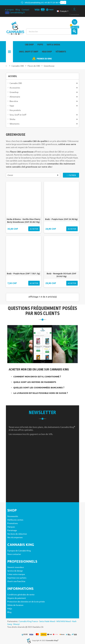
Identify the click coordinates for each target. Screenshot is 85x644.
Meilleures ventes (15, 520)
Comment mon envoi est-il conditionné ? (37, 376)
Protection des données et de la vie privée (26, 601)
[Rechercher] (52, 31)
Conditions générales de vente (21, 594)
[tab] (42, 377)
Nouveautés (13, 516)
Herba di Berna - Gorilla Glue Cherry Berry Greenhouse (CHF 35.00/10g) (24, 221)
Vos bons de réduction (17, 534)
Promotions (13, 523)
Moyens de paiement (17, 598)
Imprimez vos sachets (17, 578)
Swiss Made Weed (47, 621)
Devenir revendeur (16, 567)
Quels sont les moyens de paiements (35, 382)
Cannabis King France (28, 621)
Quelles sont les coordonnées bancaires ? (39, 387)
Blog (18, 10)
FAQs (10, 609)
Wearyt (16, 624)
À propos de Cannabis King (19, 551)
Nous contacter (14, 554)
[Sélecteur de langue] (63, 11)
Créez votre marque (16, 574)
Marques (11, 527)
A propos (9, 10)
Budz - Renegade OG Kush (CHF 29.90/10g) (61, 275)
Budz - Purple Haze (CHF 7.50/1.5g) (24, 274)
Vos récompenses (15, 537)
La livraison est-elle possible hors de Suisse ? (41, 393)
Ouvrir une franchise (16, 581)
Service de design (15, 571)
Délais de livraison (15, 605)
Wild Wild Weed (64, 621)
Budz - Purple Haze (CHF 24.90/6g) (61, 219)
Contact (25, 10)
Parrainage (12, 530)
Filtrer (71, 175)
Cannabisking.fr (15, 12)
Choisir (10, 175)
